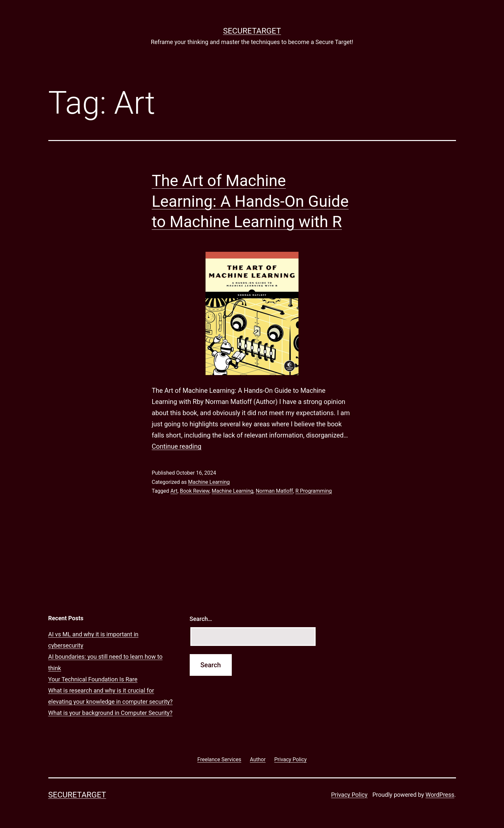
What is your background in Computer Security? (110, 713)
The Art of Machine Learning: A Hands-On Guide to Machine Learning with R (250, 201)
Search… (201, 619)
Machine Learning (209, 482)
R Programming (313, 491)
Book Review (195, 491)
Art (174, 491)
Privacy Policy (349, 795)
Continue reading (177, 446)
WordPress (440, 795)
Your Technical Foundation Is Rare (93, 679)
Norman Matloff (275, 491)
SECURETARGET (252, 31)
